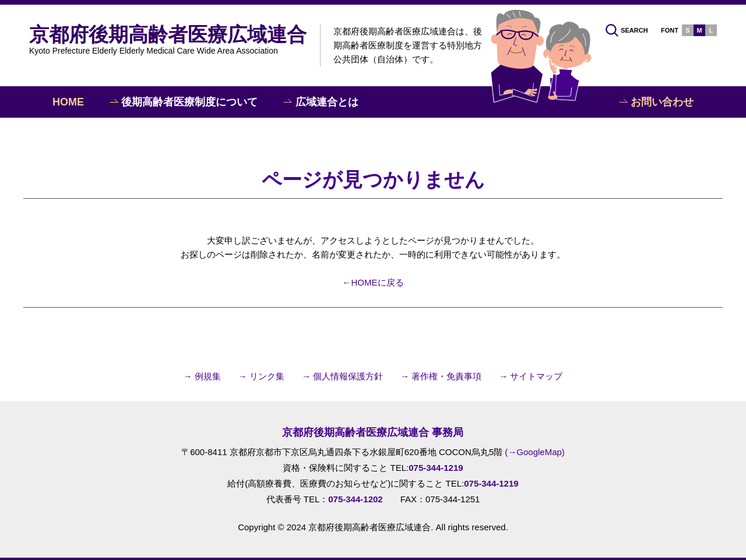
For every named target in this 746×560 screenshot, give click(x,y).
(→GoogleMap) (535, 452)
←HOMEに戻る (373, 282)
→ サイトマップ (531, 376)
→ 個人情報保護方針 (342, 376)
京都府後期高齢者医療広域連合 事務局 (373, 432)
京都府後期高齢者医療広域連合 (168, 39)
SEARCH (627, 30)
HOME (68, 102)
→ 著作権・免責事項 (441, 376)
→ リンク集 (261, 376)
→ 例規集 (202, 376)
